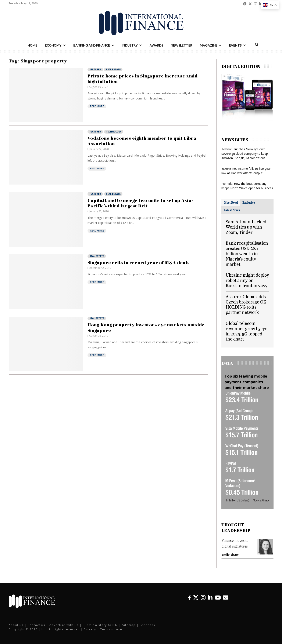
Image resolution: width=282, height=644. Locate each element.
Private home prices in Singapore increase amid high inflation (143, 79)
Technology (114, 132)
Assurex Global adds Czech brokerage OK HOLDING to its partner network (246, 304)
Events (235, 45)
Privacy (90, 629)
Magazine (208, 45)
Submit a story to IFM (100, 625)
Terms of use (111, 629)
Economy (53, 45)
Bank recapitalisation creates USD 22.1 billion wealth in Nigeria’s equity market (247, 253)
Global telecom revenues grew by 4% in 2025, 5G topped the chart (247, 331)
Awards (156, 45)
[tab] (231, 203)
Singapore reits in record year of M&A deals (139, 262)
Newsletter (181, 45)
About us (16, 625)
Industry (130, 45)
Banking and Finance (92, 45)
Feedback (148, 625)
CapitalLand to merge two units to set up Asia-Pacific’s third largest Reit (140, 203)
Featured (95, 69)
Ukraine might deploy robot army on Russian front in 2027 (247, 280)
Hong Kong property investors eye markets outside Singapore (146, 327)
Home (32, 45)
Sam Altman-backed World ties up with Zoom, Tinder (246, 227)
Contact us (36, 625)
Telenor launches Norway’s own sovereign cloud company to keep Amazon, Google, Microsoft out (245, 154)
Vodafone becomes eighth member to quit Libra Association (142, 141)
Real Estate (113, 69)
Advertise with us (64, 625)
